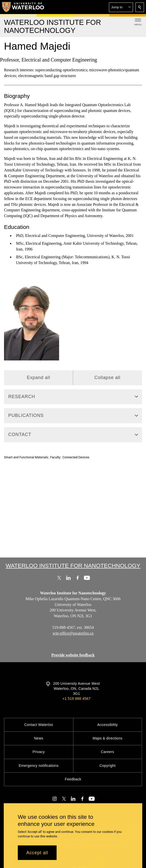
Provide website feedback (73, 655)
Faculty (55, 457)
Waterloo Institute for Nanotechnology (73, 566)
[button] (121, 7)
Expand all (38, 378)
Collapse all (107, 378)
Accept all (37, 853)
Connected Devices (76, 457)
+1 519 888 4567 (76, 699)
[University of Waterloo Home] (23, 7)
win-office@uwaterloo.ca (73, 633)
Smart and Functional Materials (26, 457)
